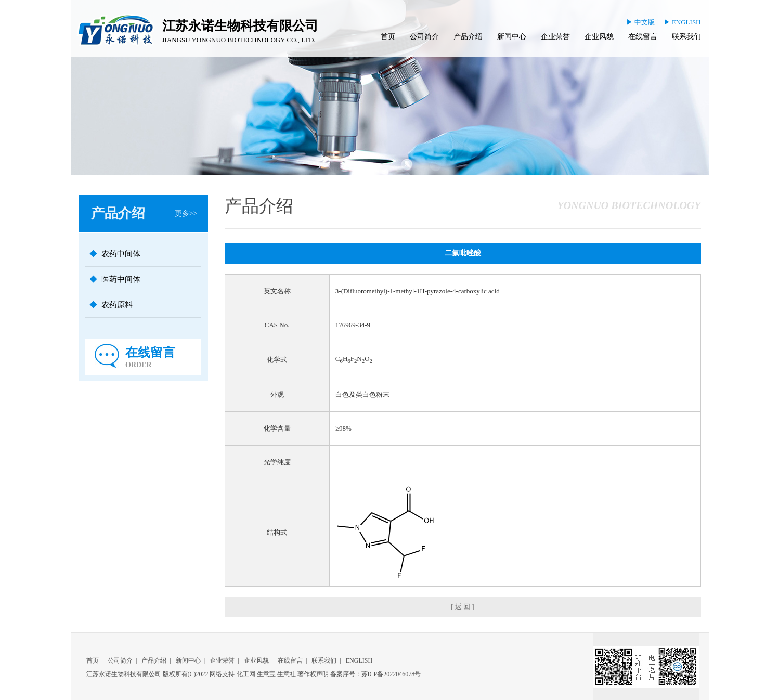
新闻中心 (512, 37)
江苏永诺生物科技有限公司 (124, 674)
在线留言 (643, 37)
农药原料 (117, 305)
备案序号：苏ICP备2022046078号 (376, 674)
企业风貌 (599, 37)
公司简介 (424, 37)
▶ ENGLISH (682, 22)
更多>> (186, 213)
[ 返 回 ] (462, 607)
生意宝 (266, 674)
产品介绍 (468, 37)
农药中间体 (121, 254)
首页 (388, 37)
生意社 (287, 674)
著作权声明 (313, 674)
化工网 (246, 674)
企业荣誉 (555, 37)
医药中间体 (121, 279)
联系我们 (686, 37)
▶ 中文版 (640, 22)
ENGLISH (359, 660)
